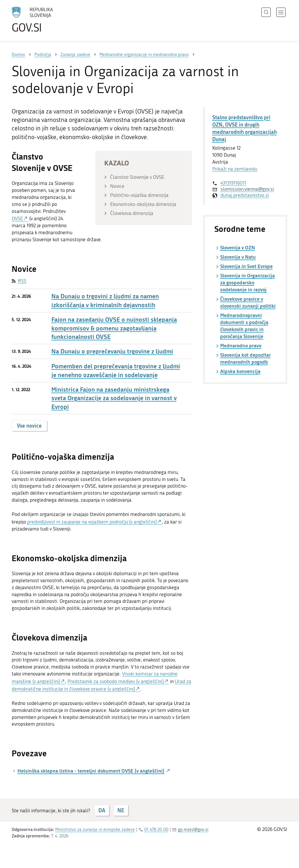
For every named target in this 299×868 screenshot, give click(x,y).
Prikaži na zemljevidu (235, 169)
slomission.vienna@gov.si (247, 189)
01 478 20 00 (156, 829)
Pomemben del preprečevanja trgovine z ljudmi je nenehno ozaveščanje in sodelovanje (116, 370)
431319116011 (233, 183)
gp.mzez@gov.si (193, 829)
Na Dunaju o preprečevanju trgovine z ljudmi (112, 351)
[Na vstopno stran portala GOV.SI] (48, 20)
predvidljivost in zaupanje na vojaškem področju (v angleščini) (92, 522)
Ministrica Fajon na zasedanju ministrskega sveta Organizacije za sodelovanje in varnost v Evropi (114, 398)
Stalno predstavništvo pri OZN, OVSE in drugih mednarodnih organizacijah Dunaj (245, 128)
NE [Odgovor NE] (121, 810)
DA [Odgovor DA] (102, 810)
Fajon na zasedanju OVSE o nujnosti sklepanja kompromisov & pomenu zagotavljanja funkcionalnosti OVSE (114, 328)
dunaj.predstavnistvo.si (245, 195)
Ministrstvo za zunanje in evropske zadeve (95, 829)
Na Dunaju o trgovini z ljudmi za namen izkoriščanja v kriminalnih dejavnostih (105, 300)
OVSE (17, 218)
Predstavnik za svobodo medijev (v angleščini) (116, 681)
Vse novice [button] (29, 426)
